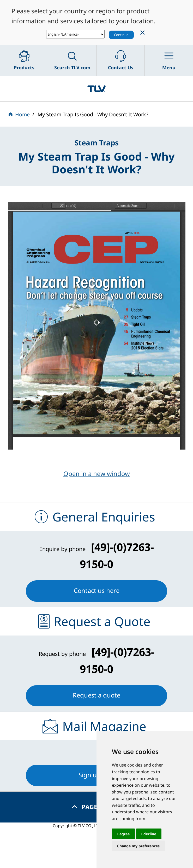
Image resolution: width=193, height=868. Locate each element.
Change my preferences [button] (138, 846)
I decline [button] (149, 834)
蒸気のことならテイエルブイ (96, 89)
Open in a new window (97, 474)
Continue (121, 35)
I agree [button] (123, 834)
